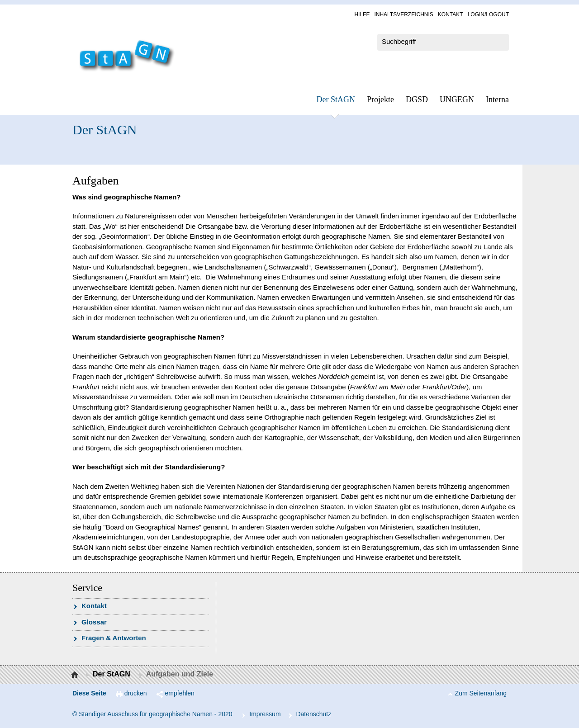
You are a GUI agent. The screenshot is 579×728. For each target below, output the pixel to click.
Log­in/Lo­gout (488, 14)
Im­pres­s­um (265, 714)
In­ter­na (497, 99)
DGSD (417, 99)
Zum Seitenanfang (481, 693)
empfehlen (180, 693)
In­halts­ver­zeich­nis (403, 14)
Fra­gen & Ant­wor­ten (114, 638)
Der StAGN (336, 99)
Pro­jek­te (380, 99)
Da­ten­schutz (313, 714)
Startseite (76, 675)
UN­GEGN (457, 99)
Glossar (94, 622)
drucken (136, 693)
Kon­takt (451, 14)
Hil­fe (362, 14)
